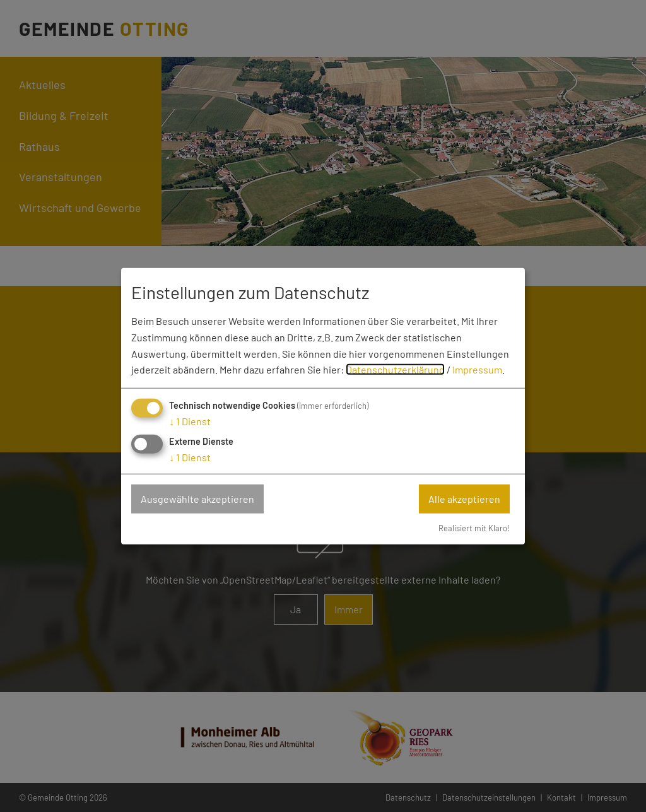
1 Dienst (190, 421)
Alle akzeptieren (464, 499)
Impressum (477, 369)
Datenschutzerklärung (395, 369)
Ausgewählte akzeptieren (197, 499)
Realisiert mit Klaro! (474, 527)
